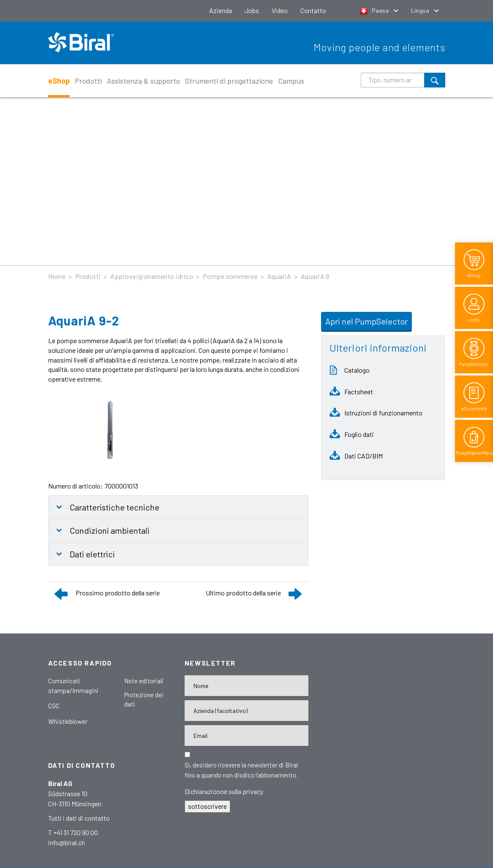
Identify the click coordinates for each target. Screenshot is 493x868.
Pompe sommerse (230, 276)
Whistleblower (68, 721)
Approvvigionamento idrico (152, 276)
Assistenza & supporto (143, 81)
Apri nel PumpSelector (366, 321)
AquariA (279, 276)
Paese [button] (375, 10)
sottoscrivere (207, 806)
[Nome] (246, 686)
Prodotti (88, 81)
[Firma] (246, 711)
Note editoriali (144, 681)
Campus (291, 81)
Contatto (313, 10)
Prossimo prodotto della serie (118, 593)
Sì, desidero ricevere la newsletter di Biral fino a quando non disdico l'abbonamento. (241, 770)
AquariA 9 (315, 276)
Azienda (221, 10)
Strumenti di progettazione (229, 81)
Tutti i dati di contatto (79, 818)
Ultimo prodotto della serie (243, 593)
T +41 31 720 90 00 (73, 832)
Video (280, 10)
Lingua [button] (421, 10)
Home (57, 276)
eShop (59, 81)
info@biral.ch (67, 842)
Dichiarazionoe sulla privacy (224, 791)
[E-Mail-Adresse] (246, 736)
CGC (54, 706)
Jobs (252, 10)
